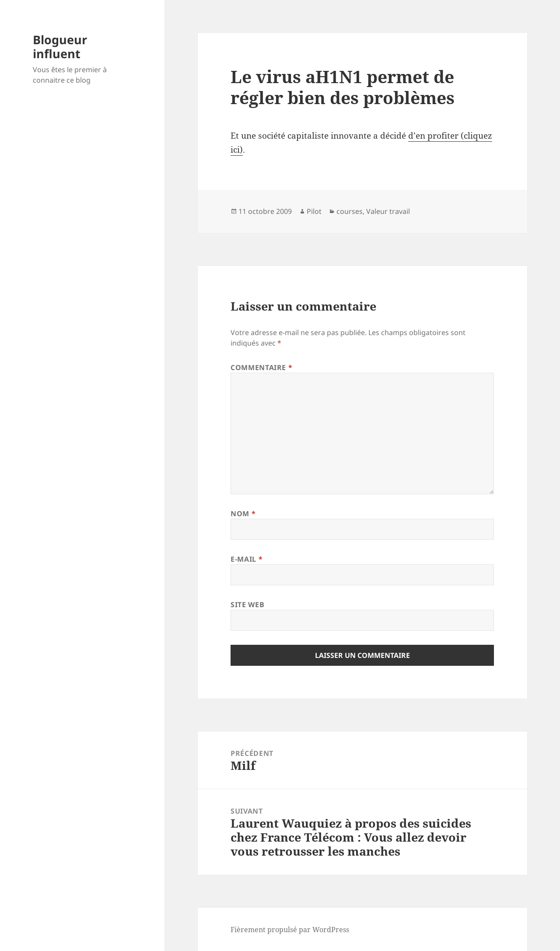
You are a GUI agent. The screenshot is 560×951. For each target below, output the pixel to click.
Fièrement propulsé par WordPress (290, 930)
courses (350, 211)
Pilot (314, 211)
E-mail (247, 559)
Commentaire (261, 367)
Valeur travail (388, 211)
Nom (243, 514)
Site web (247, 605)
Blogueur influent (60, 47)
